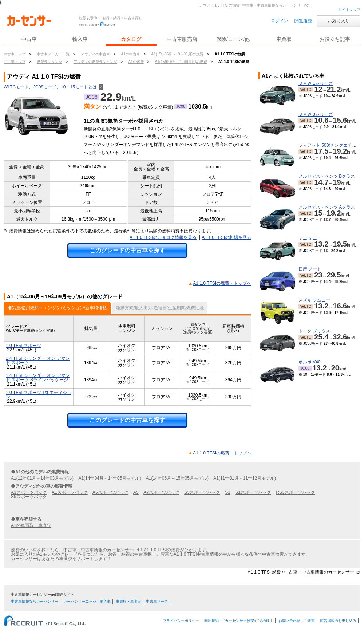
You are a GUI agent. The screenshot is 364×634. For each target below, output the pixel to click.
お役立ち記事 (335, 39)
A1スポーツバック (70, 492)
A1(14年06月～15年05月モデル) (177, 478)
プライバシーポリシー (181, 621)
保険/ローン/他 (233, 39)
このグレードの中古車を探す (127, 250)
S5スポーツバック (29, 497)
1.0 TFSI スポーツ (23, 346)
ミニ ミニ (308, 238)
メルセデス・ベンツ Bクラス (327, 176)
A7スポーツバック (161, 492)
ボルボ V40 (310, 362)
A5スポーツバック (110, 492)
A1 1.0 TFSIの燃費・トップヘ (222, 283)
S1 (228, 492)
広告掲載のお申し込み (338, 621)
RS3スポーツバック (295, 492)
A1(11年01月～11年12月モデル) (245, 478)
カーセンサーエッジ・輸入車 (87, 601)
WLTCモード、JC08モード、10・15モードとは (53, 87)
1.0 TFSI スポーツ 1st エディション (39, 395)
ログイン (280, 21)
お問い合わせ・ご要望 (297, 621)
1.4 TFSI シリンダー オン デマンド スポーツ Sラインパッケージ (38, 378)
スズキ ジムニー (314, 300)
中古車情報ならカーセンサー (35, 601)
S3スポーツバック (202, 492)
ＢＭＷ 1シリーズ (316, 83)
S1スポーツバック (253, 492)
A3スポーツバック (29, 492)
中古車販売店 (182, 39)
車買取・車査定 (128, 601)
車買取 (284, 39)
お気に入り (339, 21)
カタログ (131, 39)
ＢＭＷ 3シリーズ (316, 114)
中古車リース (157, 601)
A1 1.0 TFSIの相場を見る (226, 237)
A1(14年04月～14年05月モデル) (110, 478)
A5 (136, 492)
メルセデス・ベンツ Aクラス (327, 207)
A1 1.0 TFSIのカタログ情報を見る (163, 237)
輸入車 (80, 39)
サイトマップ (349, 10)
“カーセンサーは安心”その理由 (249, 621)
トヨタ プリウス (314, 331)
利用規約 (211, 621)
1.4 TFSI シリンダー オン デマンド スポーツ (38, 361)
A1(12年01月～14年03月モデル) (42, 478)
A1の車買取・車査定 (31, 525)
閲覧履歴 (303, 21)
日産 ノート (310, 269)
